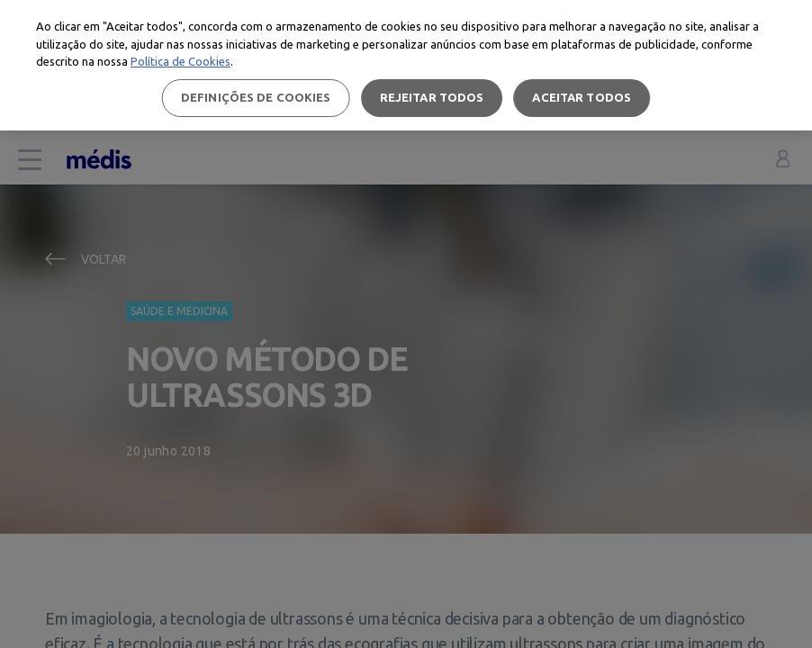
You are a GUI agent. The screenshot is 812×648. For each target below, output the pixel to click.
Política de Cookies (180, 61)
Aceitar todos (582, 97)
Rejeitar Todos (432, 97)
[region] (406, 65)
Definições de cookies (256, 97)
